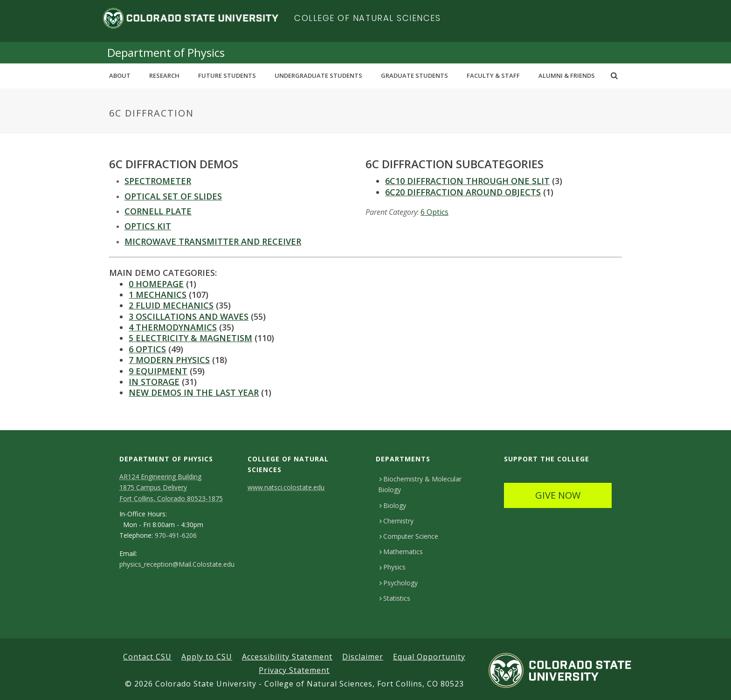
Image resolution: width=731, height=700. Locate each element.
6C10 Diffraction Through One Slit (467, 181)
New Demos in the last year (194, 392)
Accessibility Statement (287, 657)
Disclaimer (363, 657)
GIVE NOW (558, 495)
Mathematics (401, 552)
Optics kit (148, 226)
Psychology (399, 583)
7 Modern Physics (169, 360)
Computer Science (409, 536)
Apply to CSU (207, 657)
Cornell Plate (158, 211)
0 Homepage (156, 284)
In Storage (154, 382)
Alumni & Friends (567, 75)
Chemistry (397, 521)
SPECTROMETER (158, 181)
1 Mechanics (158, 295)
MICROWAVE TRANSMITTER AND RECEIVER (213, 241)
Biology (393, 505)
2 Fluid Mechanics (171, 305)
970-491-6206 (176, 535)
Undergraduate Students (318, 75)
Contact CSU (147, 657)
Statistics (395, 598)
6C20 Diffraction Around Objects (463, 192)
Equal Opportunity (429, 657)
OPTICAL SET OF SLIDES (173, 196)
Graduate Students (414, 75)
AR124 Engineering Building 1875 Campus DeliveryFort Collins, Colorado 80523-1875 (171, 487)
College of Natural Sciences (368, 18)
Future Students (227, 75)
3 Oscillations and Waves (189, 316)
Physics (393, 567)
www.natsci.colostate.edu (286, 487)
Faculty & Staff (493, 75)
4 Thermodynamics (173, 327)
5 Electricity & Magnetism (190, 338)
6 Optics (434, 212)
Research (164, 75)
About (120, 75)
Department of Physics (166, 52)
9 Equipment (158, 371)
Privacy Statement (294, 670)
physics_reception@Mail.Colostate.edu (177, 564)
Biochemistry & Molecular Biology (420, 484)
